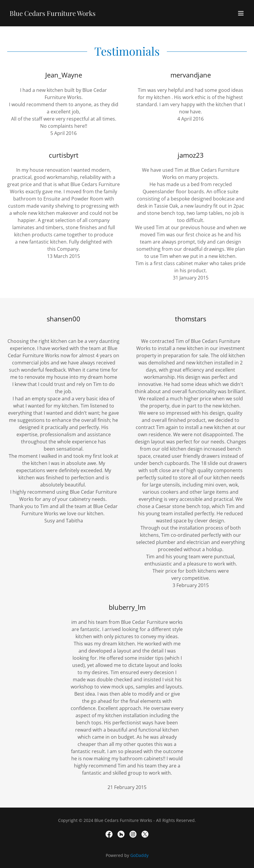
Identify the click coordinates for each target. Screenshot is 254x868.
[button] (241, 13)
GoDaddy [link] (139, 855)
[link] (53, 14)
